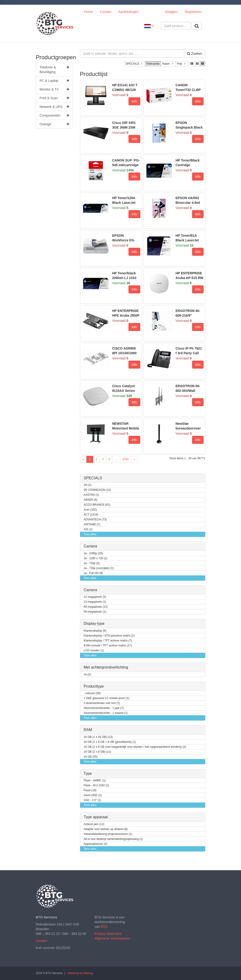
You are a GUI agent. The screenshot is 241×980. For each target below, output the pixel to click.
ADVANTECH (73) (95, 520)
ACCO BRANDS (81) (97, 505)
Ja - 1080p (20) (93, 553)
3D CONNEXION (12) (97, 490)
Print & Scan (54, 98)
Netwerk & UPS (54, 107)
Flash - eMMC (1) (95, 781)
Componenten (54, 115)
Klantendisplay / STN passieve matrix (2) (109, 636)
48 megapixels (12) (96, 607)
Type (88, 773)
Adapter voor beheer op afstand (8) (106, 829)
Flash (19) (90, 790)
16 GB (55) (91, 757)
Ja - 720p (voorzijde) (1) (99, 568)
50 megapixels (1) (95, 612)
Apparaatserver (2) (96, 844)
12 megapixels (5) (95, 597)
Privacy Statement (108, 934)
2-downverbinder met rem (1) (102, 703)
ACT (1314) (91, 515)
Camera (90, 546)
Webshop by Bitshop (80, 973)
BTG (104, 927)
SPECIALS (135, 64)
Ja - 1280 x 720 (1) (96, 558)
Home (88, 12)
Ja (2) (87, 675)
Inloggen (171, 12)
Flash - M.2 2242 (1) (96, 785)
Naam (168, 64)
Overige (54, 124)
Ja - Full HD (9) (93, 573)
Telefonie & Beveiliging (54, 69)
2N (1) (88, 485)
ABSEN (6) (91, 500)
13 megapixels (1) (95, 602)
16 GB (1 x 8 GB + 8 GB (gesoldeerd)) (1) (110, 742)
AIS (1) (88, 529)
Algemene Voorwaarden (112, 938)
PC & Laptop (54, 81)
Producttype (94, 686)
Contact (105, 12)
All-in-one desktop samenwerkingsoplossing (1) (113, 839)
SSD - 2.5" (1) (92, 800)
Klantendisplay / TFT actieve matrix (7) (108, 641)
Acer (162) (90, 510)
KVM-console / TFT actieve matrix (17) (108, 646)
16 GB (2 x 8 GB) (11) (98, 752)
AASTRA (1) (91, 495)
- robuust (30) (92, 693)
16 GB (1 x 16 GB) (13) (98, 737)
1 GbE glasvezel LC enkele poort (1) (106, 698)
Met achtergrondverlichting (106, 667)
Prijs (182, 64)
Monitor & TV (54, 89)
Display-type (94, 624)
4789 (126, 459)
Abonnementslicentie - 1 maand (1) (106, 713)
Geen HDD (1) (93, 795)
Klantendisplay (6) (95, 631)
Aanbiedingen (129, 12)
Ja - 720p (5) (92, 563)
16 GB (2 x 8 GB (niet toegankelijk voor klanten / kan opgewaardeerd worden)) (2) (135, 747)
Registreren (193, 12)
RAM (88, 730)
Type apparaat (96, 817)
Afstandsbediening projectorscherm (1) (108, 834)
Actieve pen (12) (94, 824)
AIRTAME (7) (92, 525)
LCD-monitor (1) (94, 651)
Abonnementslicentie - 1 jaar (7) (104, 708)
